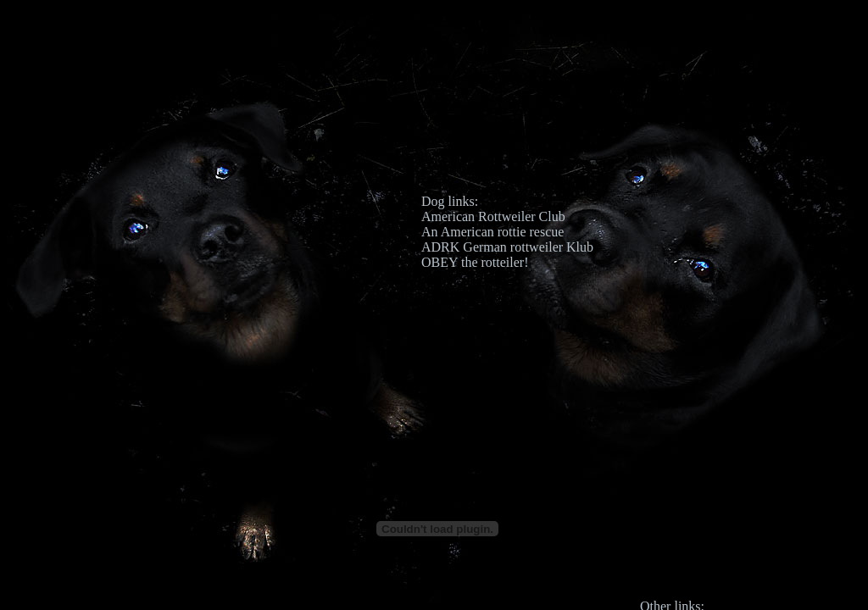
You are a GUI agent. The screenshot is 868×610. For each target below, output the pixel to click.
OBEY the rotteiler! (475, 262)
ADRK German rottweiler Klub (507, 247)
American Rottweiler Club (493, 216)
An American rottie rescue (492, 232)
